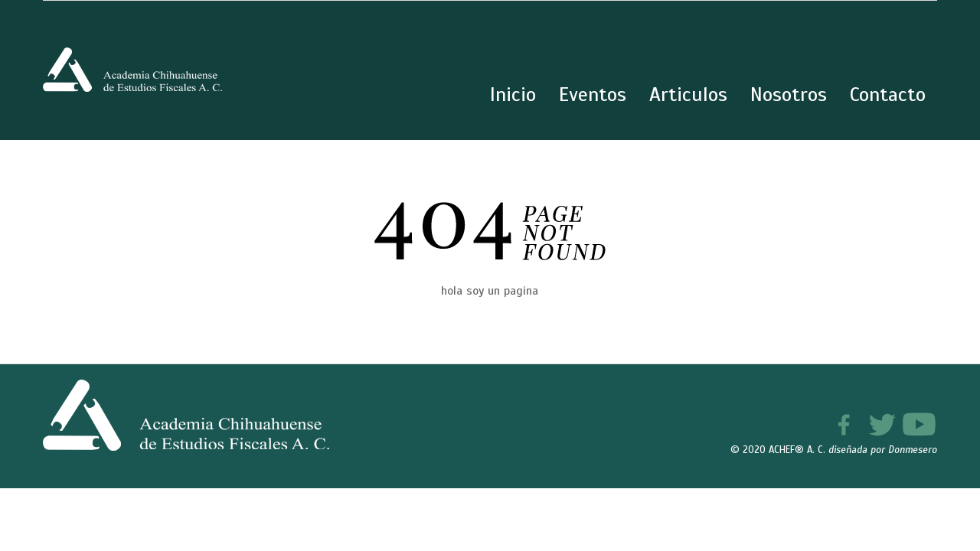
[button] (936, 507)
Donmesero (913, 450)
